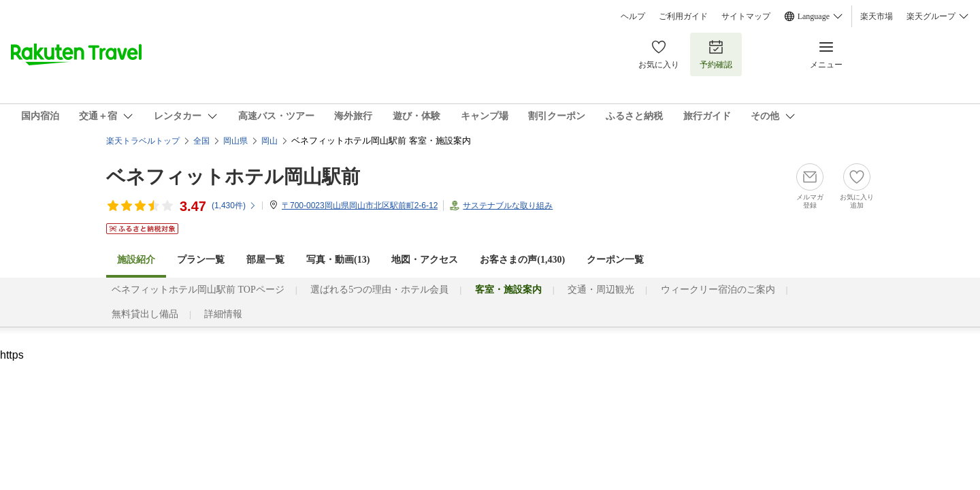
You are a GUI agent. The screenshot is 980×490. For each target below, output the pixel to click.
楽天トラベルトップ (143, 141)
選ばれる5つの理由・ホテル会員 (379, 290)
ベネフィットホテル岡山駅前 (233, 177)
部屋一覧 (265, 260)
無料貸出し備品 (145, 314)
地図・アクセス (425, 260)
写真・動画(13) (338, 260)
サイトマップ (746, 16)
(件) (234, 206)
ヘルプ (633, 16)
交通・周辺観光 (601, 290)
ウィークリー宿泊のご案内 (718, 290)
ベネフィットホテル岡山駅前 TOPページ (198, 290)
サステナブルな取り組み (508, 206)
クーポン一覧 (615, 260)
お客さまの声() (522, 260)
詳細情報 (223, 314)
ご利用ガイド (683, 16)
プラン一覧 (201, 260)
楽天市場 (877, 16)
